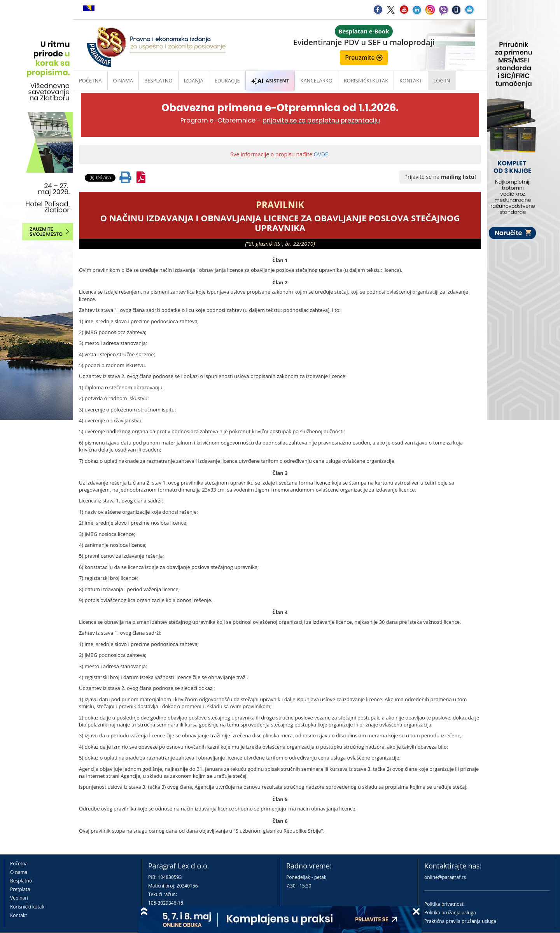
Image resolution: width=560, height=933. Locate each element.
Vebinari (19, 898)
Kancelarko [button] (316, 81)
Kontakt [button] (411, 81)
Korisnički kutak (27, 907)
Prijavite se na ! (440, 177)
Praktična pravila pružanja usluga (460, 921)
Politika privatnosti (444, 904)
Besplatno (158, 81)
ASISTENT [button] (270, 81)
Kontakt (18, 915)
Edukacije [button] (227, 81)
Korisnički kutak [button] (366, 81)
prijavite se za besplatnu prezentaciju (321, 120)
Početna (90, 81)
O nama (123, 81)
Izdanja (194, 81)
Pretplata (20, 889)
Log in (442, 81)
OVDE (321, 154)
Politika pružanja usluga (450, 913)
